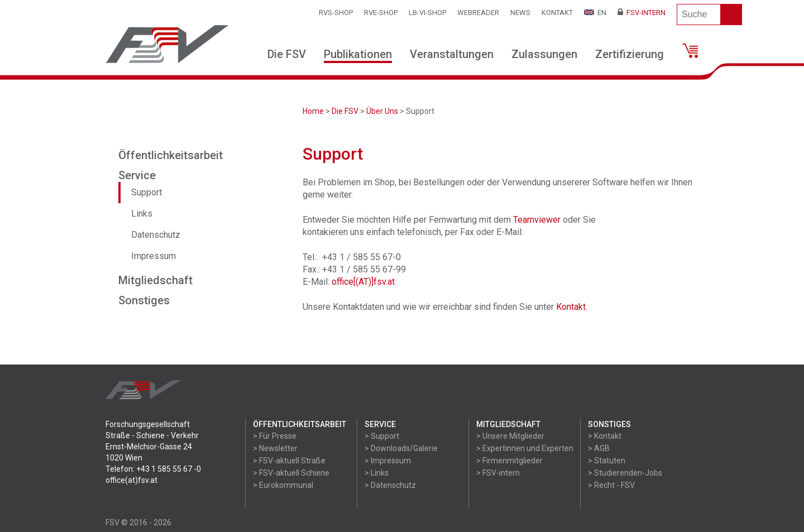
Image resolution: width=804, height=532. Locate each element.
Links (142, 214)
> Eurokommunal (283, 485)
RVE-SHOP (381, 13)
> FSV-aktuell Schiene (291, 473)
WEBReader (478, 13)
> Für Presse (275, 436)
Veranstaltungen (452, 54)
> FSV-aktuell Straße (289, 461)
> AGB (599, 448)
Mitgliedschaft (155, 280)
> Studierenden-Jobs (625, 473)
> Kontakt (605, 436)
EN (595, 13)
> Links (377, 473)
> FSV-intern (498, 473)
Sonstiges (144, 300)
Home (313, 111)
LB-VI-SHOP (427, 13)
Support (147, 192)
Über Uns (382, 111)
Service (137, 175)
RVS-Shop (336, 13)
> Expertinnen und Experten (525, 448)
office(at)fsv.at (131, 480)
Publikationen (358, 54)
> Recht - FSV (611, 485)
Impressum (154, 256)
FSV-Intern (642, 13)
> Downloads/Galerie (401, 448)
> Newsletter (275, 448)
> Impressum (388, 461)
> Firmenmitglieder (509, 461)
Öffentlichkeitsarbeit (171, 155)
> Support (382, 436)
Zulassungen (544, 54)
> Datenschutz (390, 485)
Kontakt (557, 13)
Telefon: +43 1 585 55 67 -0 (153, 469)
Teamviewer (537, 220)
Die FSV (287, 54)
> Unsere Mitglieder (510, 436)
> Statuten (607, 461)
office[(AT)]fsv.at (363, 282)
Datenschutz (156, 235)
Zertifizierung (630, 54)
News (520, 13)
